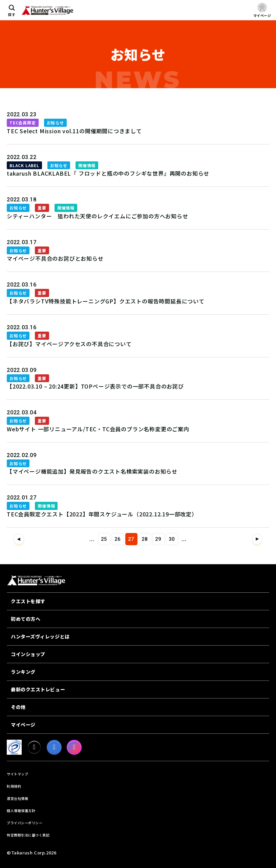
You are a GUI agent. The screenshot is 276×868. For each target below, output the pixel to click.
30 (172, 539)
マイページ (23, 725)
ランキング (23, 672)
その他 (18, 707)
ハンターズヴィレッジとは (40, 636)
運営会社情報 (17, 798)
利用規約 (14, 786)
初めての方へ (26, 619)
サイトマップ (17, 774)
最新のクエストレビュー (38, 689)
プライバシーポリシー (25, 823)
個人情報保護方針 (21, 811)
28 (145, 539)
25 (104, 539)
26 (118, 539)
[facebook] (54, 747)
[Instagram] (74, 747)
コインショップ (28, 654)
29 (158, 539)
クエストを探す (28, 601)
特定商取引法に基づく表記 (28, 835)
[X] (34, 747)
